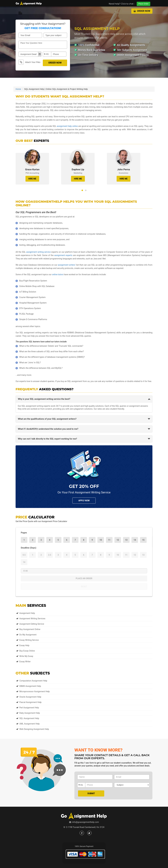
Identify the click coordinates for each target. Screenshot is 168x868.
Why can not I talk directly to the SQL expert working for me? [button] (47, 439)
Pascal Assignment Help (30, 702)
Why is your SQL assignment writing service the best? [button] (44, 399)
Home (18, 89)
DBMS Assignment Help (30, 686)
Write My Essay (26, 656)
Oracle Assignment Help (30, 697)
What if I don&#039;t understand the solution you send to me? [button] (48, 429)
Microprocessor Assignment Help (35, 691)
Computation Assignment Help (33, 681)
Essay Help (24, 645)
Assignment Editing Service (32, 624)
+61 (47, 54)
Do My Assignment (28, 635)
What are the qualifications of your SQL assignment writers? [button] (47, 419)
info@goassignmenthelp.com (86, 822)
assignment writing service (38, 252)
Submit (91, 793)
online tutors (58, 274)
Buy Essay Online (27, 651)
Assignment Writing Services (32, 619)
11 (109, 540)
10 (101, 540)
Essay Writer (25, 662)
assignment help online (67, 126)
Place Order (143, 4)
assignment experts (63, 255)
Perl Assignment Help (29, 708)
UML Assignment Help (29, 724)
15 (143, 540)
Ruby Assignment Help (30, 713)
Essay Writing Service (29, 640)
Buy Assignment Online (30, 629)
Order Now (142, 11)
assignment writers (67, 265)
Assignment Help (27, 613)
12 (118, 540)
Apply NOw (84, 501)
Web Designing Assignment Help (34, 729)
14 (135, 540)
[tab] (84, 399)
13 (126, 540)
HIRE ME (32, 179)
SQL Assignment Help (29, 718)
